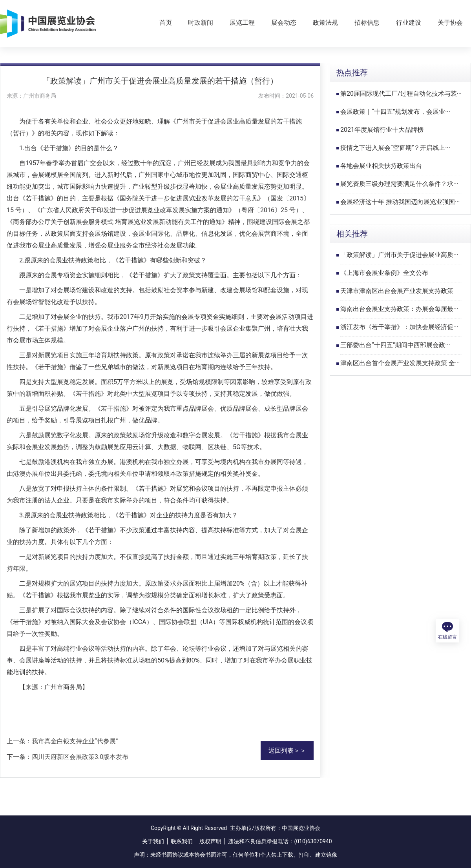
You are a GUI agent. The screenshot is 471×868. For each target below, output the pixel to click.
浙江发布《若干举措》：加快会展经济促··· (399, 327)
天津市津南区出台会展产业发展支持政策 (397, 291)
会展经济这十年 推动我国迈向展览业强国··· (400, 202)
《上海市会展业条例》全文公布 (384, 273)
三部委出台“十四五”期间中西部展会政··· (395, 345)
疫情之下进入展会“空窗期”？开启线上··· (395, 148)
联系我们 (182, 841)
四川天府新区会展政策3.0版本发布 (80, 757)
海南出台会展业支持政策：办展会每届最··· (399, 309)
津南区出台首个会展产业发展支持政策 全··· (400, 363)
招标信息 (367, 23)
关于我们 (153, 841)
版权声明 (210, 841)
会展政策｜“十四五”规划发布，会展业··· (395, 112)
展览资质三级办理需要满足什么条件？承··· (399, 184)
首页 (166, 23)
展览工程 (242, 23)
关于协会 (450, 23)
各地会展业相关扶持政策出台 (381, 166)
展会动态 (284, 23)
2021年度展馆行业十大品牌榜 (382, 130)
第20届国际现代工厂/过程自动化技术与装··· (401, 94)
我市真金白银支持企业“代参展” (75, 741)
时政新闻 (201, 23)
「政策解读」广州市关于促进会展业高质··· (399, 255)
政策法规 (325, 23)
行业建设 (409, 23)
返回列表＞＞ (287, 751)
